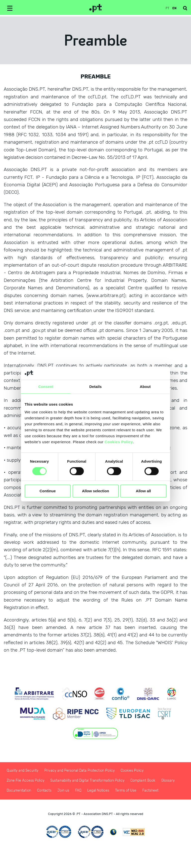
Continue (48, 491)
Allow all (143, 491)
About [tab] (145, 387)
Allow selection (95, 491)
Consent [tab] (46, 387)
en (174, 8)
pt (167, 8)
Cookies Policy (119, 442)
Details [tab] (95, 387)
